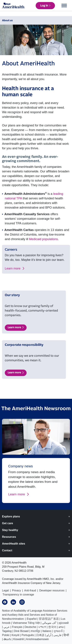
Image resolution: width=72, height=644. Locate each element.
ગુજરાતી (58, 631)
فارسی (57, 635)
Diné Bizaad (21, 631)
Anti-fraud (30, 590)
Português (28, 635)
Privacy (16, 590)
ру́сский (64, 623)
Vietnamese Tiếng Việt (26, 623)
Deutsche (30, 627)
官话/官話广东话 (49, 619)
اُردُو (49, 635)
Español (32, 619)
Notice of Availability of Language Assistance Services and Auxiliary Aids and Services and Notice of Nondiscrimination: (35, 615)
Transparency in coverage (18, 595)
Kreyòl (15, 635)
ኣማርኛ (42, 627)
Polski (6, 635)
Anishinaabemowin (37, 639)
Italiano (47, 631)
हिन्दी (66, 635)
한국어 (52, 627)
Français (17, 627)
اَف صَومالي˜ (49, 623)
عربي (7, 627)
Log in (44, 6)
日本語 (40, 635)
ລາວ (61, 627)
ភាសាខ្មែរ (35, 631)
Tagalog (7, 631)
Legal (5, 590)
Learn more (13, 268)
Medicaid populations (43, 239)
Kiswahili (19, 639)
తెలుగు (7, 639)
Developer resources (52, 590)
